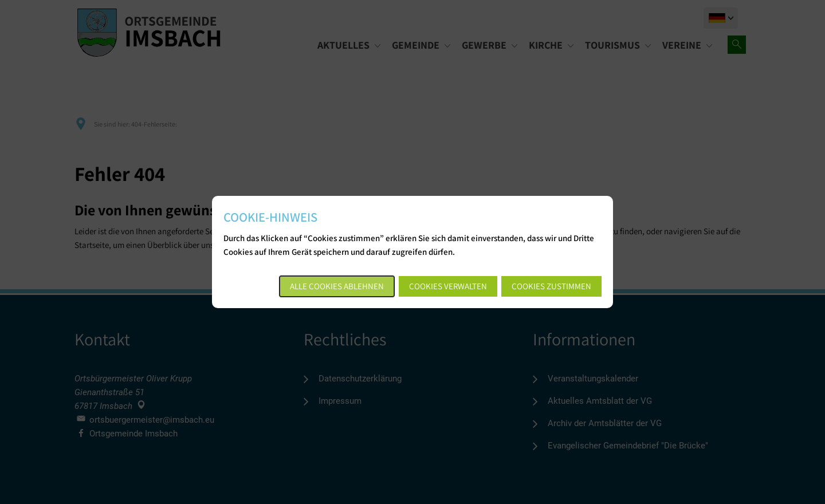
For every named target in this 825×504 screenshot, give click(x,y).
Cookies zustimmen (551, 286)
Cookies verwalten (448, 286)
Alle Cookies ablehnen (337, 286)
